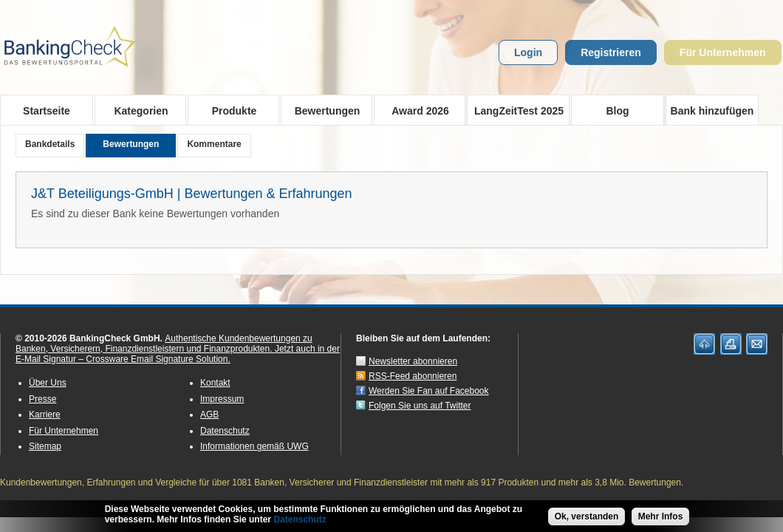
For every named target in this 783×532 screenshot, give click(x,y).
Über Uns (48, 383)
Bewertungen (322, 110)
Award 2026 (416, 110)
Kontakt (215, 383)
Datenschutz (225, 431)
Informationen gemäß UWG (254, 446)
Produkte (229, 110)
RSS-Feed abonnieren (413, 376)
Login (528, 52)
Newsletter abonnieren (413, 361)
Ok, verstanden (587, 519)
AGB (209, 415)
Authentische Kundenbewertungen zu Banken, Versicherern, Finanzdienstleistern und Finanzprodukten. (164, 344)
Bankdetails (50, 144)
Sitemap (45, 446)
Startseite (47, 111)
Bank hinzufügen (712, 111)
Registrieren (611, 52)
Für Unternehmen (723, 52)
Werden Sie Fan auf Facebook (429, 391)
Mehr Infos (661, 519)
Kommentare (214, 144)
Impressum (222, 399)
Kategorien (136, 110)
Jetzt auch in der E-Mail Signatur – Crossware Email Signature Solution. (178, 354)
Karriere (45, 415)
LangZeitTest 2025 (515, 110)
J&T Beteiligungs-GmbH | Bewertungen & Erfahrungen (192, 194)
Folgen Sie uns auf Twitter (420, 406)
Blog (617, 111)
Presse (42, 399)
